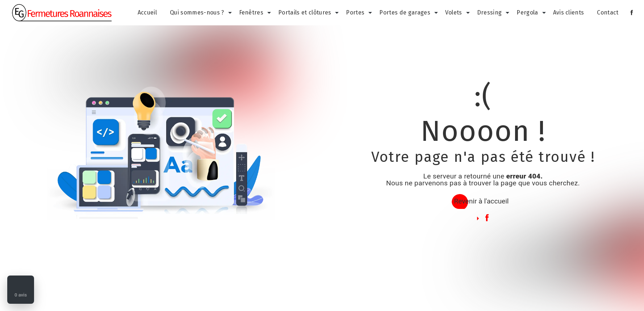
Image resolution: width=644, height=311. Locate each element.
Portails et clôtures (305, 12)
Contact (608, 12)
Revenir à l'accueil (481, 201)
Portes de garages (405, 12)
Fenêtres (251, 12)
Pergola (527, 12)
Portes (355, 12)
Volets (454, 12)
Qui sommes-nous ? (197, 12)
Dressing (490, 12)
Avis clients (569, 12)
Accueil (147, 12)
